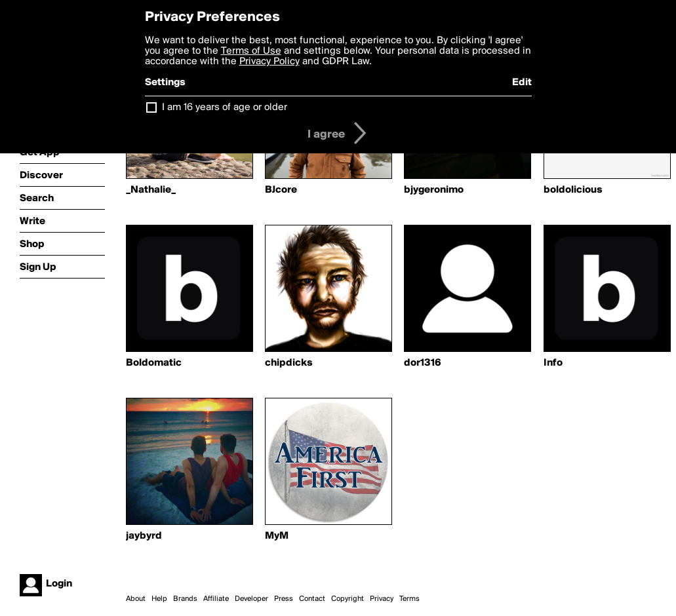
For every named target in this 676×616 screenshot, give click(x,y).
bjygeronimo (434, 190)
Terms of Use (251, 51)
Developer (251, 599)
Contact (312, 599)
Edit (522, 83)
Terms (409, 599)
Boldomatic (154, 363)
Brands (185, 599)
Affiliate (216, 599)
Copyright (348, 599)
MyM (277, 536)
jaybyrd (144, 536)
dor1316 (423, 363)
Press (284, 599)
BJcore (281, 190)
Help (159, 599)
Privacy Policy (269, 62)
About (136, 599)
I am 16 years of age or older (225, 107)
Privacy (382, 599)
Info (553, 363)
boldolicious (573, 190)
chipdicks (289, 363)
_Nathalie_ (151, 190)
